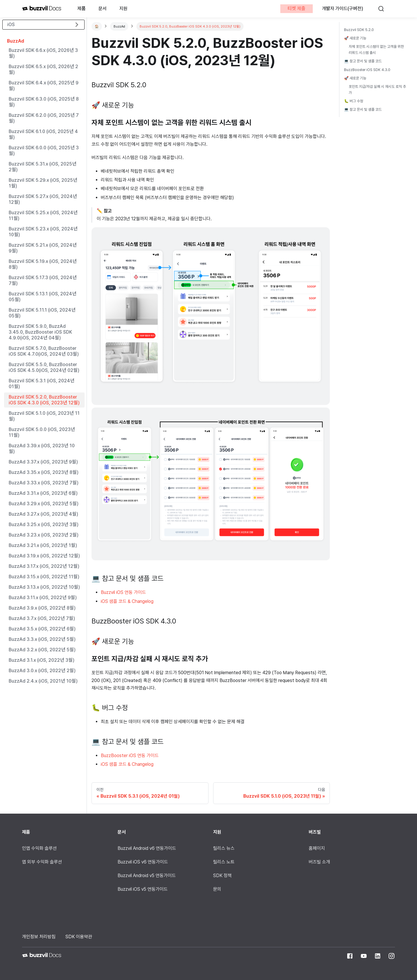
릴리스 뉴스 (224, 848)
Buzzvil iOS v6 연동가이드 (143, 862)
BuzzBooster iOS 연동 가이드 (130, 756)
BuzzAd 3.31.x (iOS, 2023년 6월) (43, 493)
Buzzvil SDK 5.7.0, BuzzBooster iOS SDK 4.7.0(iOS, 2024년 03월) (44, 351)
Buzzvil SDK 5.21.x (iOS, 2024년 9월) (43, 248)
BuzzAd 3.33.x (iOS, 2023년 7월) (43, 483)
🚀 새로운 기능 (355, 38)
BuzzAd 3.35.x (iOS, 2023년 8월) (43, 472)
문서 (103, 9)
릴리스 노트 (224, 862)
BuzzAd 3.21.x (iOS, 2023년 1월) (43, 545)
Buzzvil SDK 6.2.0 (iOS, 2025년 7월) (44, 118)
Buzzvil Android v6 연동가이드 (147, 848)
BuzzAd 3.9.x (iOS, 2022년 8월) (42, 608)
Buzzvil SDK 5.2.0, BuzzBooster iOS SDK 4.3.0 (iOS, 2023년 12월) (44, 400)
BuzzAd (15, 41)
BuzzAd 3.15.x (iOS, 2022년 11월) (44, 577)
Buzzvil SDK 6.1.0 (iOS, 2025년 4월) (43, 134)
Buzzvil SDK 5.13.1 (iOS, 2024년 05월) (43, 297)
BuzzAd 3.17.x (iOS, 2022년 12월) (44, 566)
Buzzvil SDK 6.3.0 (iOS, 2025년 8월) (44, 102)
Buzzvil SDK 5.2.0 (359, 30)
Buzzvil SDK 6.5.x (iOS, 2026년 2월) (43, 69)
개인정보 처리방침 (39, 937)
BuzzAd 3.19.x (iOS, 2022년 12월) (44, 556)
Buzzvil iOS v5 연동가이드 (143, 889)
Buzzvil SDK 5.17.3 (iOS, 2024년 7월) (43, 280)
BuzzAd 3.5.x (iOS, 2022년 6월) (42, 629)
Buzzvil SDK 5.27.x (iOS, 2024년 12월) (43, 199)
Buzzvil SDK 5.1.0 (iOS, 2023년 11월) (44, 416)
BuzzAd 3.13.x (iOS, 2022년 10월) (44, 587)
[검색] (384, 9)
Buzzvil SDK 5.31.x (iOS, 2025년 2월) (43, 167)
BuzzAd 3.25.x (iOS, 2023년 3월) (43, 524)
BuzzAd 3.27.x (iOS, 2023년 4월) (43, 514)
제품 (82, 9)
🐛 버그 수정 (354, 101)
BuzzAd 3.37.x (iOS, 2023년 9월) (43, 462)
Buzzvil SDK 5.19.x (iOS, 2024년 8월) (43, 264)
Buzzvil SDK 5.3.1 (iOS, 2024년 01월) (42, 384)
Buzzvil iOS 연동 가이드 (123, 592)
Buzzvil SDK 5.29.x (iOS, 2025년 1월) (43, 183)
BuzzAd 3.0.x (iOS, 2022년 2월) (42, 671)
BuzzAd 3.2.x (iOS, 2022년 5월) (42, 650)
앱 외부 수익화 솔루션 (42, 862)
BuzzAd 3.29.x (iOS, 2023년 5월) (43, 504)
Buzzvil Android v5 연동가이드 (147, 876)
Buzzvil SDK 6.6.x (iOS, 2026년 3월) (43, 53)
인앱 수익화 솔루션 (39, 848)
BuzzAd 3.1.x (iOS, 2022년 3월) (41, 660)
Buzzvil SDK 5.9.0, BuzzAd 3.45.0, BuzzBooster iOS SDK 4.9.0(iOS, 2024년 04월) (40, 332)
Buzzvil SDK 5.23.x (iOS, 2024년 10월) (43, 232)
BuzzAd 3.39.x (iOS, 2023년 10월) (42, 449)
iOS (11, 24)
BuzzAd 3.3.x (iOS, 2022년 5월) (42, 639)
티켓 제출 (296, 9)
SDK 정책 (222, 876)
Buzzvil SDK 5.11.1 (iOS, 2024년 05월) (42, 313)
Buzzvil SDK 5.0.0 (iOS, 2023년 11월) (42, 432)
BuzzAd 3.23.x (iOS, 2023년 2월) (43, 535)
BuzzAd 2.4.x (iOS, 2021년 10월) (43, 681)
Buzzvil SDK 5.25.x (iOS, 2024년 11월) (43, 216)
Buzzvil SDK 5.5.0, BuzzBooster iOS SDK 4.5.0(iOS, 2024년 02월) (44, 367)
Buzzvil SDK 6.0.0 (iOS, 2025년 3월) (44, 151)
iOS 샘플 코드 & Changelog (127, 601)
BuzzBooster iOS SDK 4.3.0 (367, 70)
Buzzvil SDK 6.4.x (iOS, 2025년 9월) (44, 86)
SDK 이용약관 (79, 937)
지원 (123, 9)
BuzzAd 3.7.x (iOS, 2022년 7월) (42, 618)
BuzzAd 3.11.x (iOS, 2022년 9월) (43, 598)
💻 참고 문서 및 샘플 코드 (363, 61)
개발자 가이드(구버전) (343, 9)
